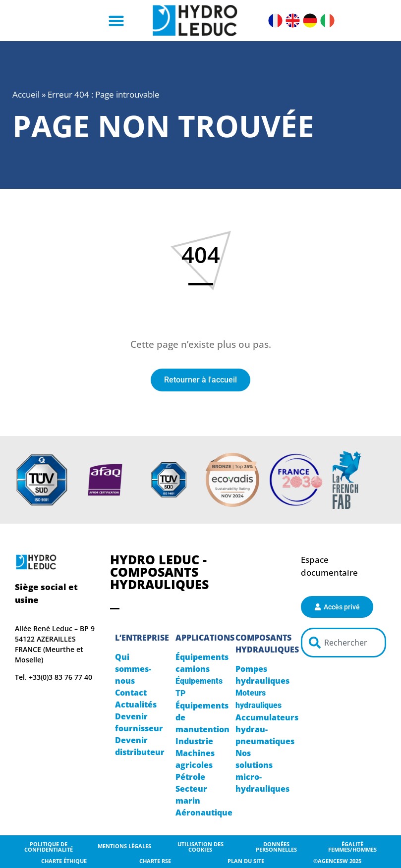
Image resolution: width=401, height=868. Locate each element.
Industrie (194, 741)
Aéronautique (204, 813)
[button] (116, 21)
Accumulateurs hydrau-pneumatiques (267, 729)
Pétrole (190, 777)
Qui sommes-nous (133, 669)
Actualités (136, 705)
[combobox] (344, 643)
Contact (131, 693)
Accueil (26, 94)
